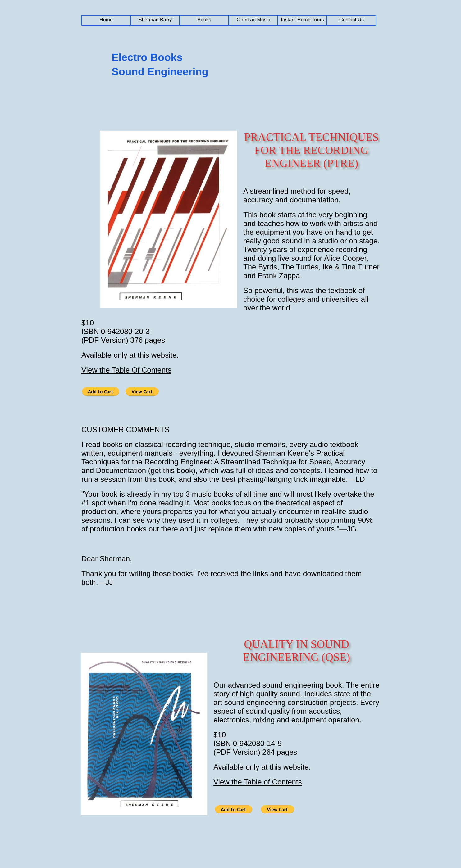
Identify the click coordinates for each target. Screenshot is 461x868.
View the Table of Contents (258, 782)
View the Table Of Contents (126, 370)
